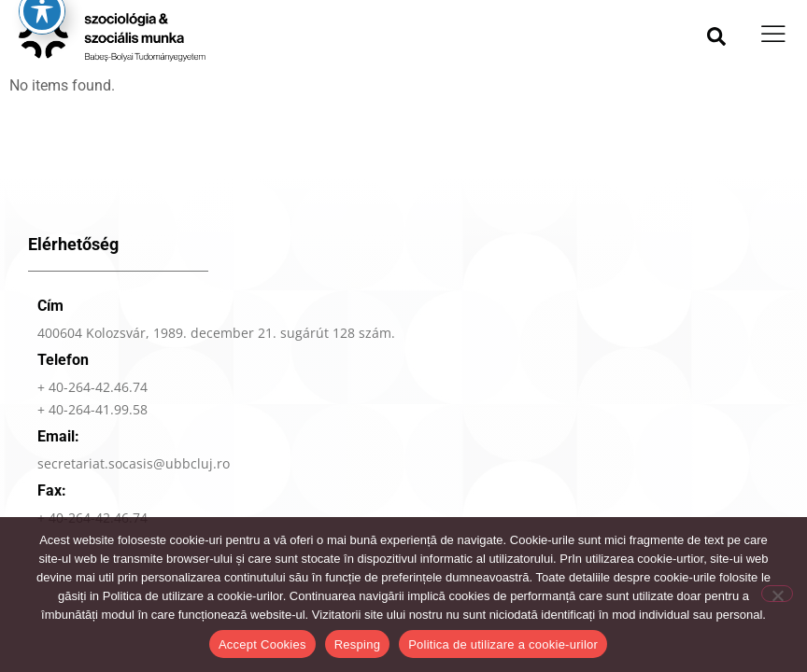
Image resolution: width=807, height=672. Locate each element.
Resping (357, 644)
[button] (716, 36)
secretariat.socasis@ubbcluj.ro (134, 490)
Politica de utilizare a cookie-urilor (503, 644)
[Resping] (777, 594)
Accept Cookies (262, 644)
